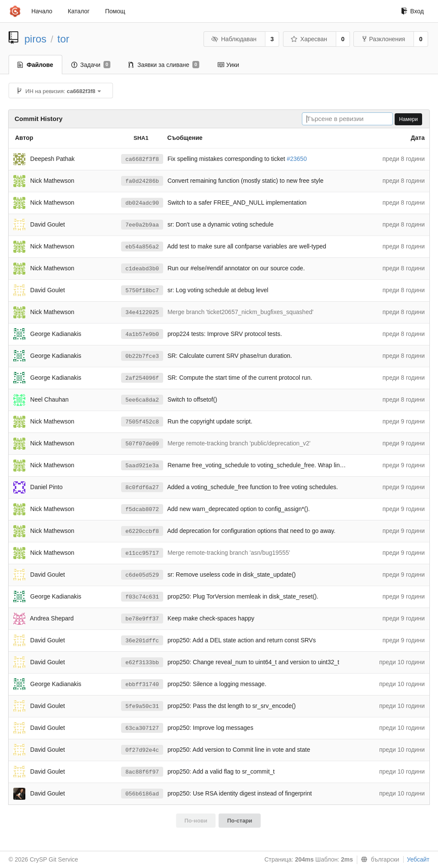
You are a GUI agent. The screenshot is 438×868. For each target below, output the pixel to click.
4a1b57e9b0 (142, 334)
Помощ (115, 11)
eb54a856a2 (142, 247)
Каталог (79, 11)
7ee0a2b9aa (142, 225)
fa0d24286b (142, 181)
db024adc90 (142, 203)
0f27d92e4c (142, 750)
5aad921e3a (142, 466)
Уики (228, 65)
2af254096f (142, 378)
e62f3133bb (142, 663)
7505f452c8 (142, 422)
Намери (408, 119)
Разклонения (384, 39)
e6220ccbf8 (142, 531)
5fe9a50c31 (142, 706)
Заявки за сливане (164, 65)
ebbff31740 (142, 685)
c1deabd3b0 (142, 269)
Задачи (91, 65)
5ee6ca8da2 (142, 400)
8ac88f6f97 (142, 772)
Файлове (35, 65)
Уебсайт (418, 859)
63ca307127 (142, 728)
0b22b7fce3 (142, 356)
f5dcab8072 (142, 510)
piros (36, 39)
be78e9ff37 (142, 619)
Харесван (309, 39)
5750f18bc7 (142, 291)
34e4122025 (142, 313)
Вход (412, 11)
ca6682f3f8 (142, 159)
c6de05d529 (142, 575)
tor (64, 39)
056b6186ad (142, 794)
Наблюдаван (234, 39)
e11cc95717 (142, 553)
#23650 (297, 159)
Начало (42, 11)
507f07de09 (142, 444)
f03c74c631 (142, 597)
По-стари (240, 821)
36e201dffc (142, 641)
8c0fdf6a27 (142, 488)
